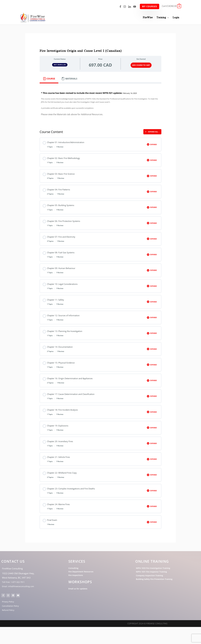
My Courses (150, 6)
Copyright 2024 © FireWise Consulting (147, 641)
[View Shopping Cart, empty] (172, 6)
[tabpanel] (101, 104)
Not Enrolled (60, 64)
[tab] (49, 78)
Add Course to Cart (141, 65)
